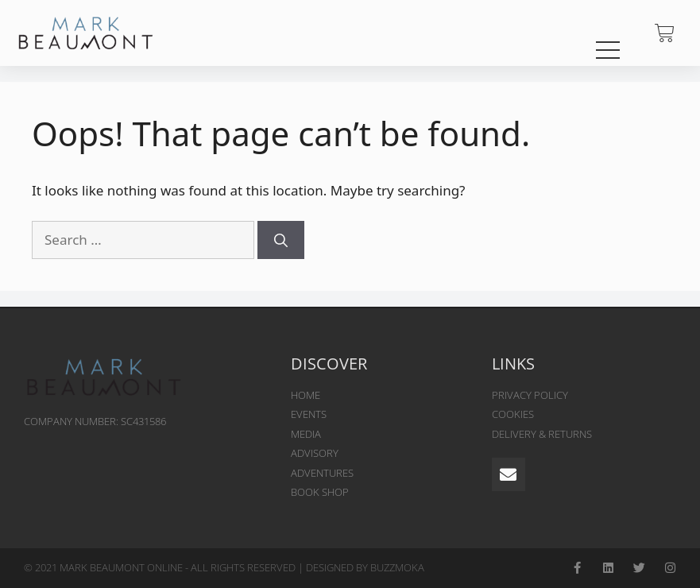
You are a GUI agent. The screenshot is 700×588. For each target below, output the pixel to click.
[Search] (281, 240)
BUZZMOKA (397, 567)
